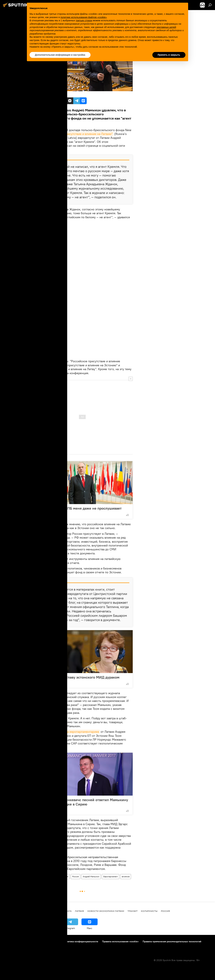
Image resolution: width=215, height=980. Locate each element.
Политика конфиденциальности (81, 941)
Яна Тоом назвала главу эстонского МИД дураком (77, 677)
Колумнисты (149, 911)
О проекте (9, 941)
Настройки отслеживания (51, 946)
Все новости (55, 911)
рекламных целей (166, 27)
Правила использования (46, 941)
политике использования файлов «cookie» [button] (84, 17)
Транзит (133, 911)
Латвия (65, 876)
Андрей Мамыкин (91, 876)
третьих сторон (84, 20)
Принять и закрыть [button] (169, 55)
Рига (69, 911)
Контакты (24, 941)
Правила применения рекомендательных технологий (172, 941)
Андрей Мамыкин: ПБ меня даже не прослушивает (78, 508)
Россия (76, 876)
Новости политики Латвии (46, 876)
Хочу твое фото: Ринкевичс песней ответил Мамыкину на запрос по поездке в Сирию (82, 802)
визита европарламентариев (79, 732)
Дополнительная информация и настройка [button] (60, 55)
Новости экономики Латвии (106, 911)
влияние (126, 876)
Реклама (8, 946)
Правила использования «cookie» (120, 941)
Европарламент (111, 876)
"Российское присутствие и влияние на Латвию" (79, 134)
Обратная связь (25, 946)
